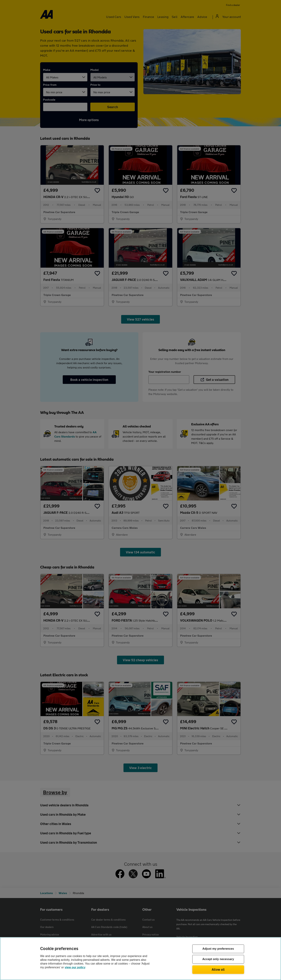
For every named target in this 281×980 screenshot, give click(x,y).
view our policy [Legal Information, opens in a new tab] (75, 967)
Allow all (218, 969)
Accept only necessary (218, 959)
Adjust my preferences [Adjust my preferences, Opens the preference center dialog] (218, 949)
